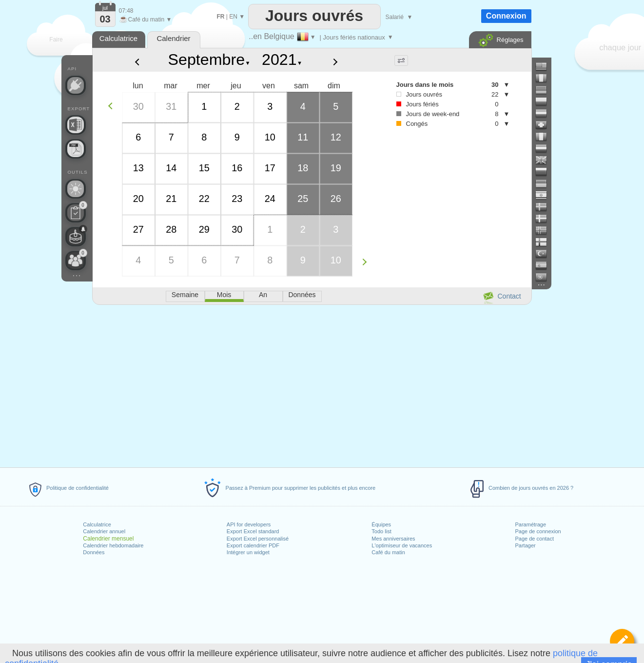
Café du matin (388, 552)
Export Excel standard (253, 531)
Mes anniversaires (393, 539)
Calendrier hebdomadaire (113, 545)
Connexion (506, 16)
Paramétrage (530, 524)
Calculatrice (97, 524)
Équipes (381, 524)
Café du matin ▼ (146, 20)
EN (233, 17)
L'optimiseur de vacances (402, 545)
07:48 (126, 11)
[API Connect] (76, 85)
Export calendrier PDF (253, 545)
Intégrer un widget (248, 552)
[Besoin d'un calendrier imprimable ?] (76, 149)
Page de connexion (538, 531)
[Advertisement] (312, 384)
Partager (525, 545)
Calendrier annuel (104, 531)
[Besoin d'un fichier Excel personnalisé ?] (76, 125)
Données (94, 552)
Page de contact (534, 539)
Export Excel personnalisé (258, 539)
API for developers (249, 524)
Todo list (381, 531)
